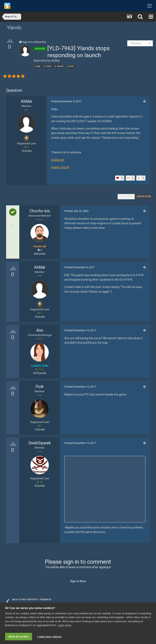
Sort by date (126, 197)
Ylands (14, 28)
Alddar (56, 61)
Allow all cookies (19, 637)
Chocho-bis (40, 211)
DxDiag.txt (56, 160)
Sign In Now (78, 581)
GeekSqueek (40, 443)
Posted (65, 101)
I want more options (49, 637)
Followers (136, 43)
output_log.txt (59, 167)
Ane (40, 330)
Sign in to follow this (34, 42)
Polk (40, 387)
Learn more (64, 627)
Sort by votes (144, 197)
